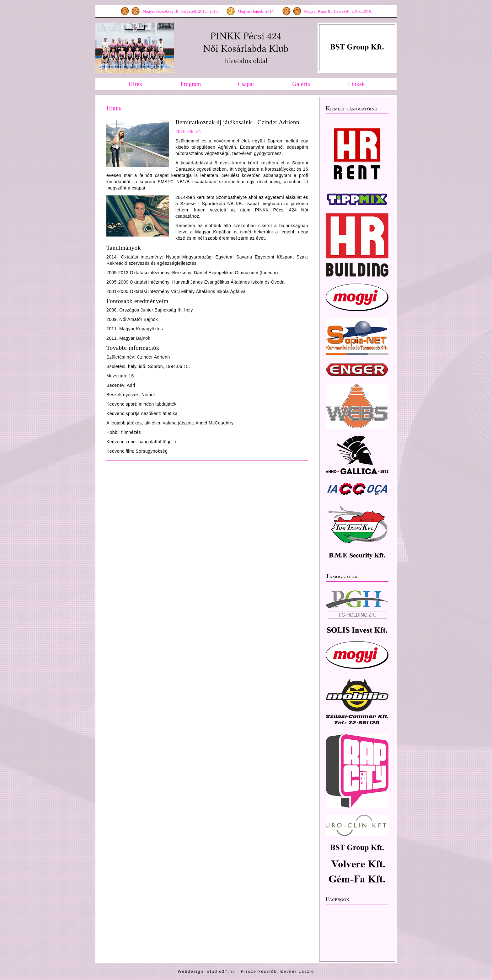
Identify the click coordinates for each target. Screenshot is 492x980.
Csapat (246, 84)
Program (191, 84)
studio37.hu (222, 972)
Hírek (135, 84)
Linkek (356, 84)
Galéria (301, 84)
